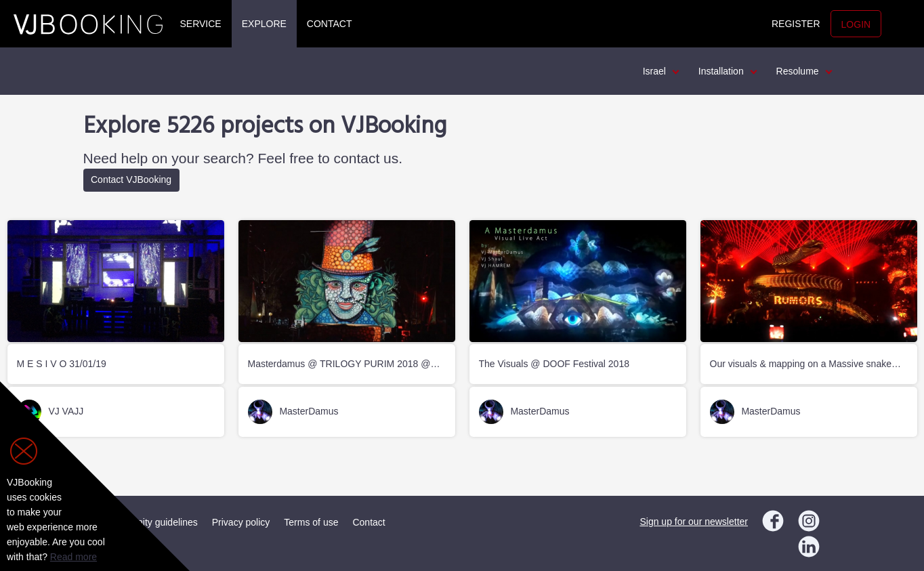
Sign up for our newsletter (694, 522)
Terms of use (311, 522)
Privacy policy (241, 522)
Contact (330, 24)
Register (796, 24)
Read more (73, 557)
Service (201, 24)
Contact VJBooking (131, 179)
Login (856, 24)
